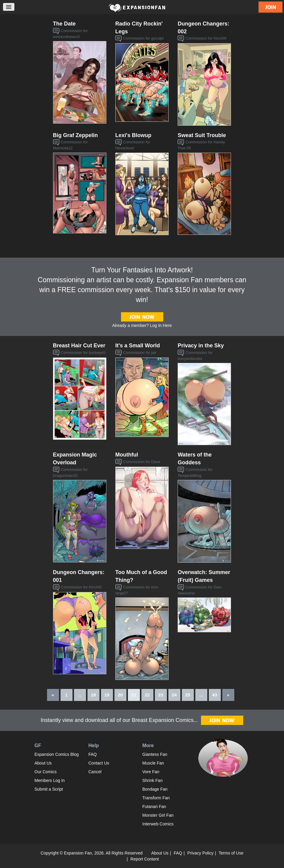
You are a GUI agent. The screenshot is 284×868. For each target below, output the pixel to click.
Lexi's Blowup (133, 135)
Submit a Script (49, 789)
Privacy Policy (200, 853)
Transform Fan (156, 798)
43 (215, 695)
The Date (64, 24)
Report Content (145, 859)
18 (93, 695)
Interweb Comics (158, 824)
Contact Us (99, 763)
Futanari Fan (154, 807)
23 (161, 695)
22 (147, 695)
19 (107, 695)
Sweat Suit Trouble (202, 135)
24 (174, 695)
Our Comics (46, 772)
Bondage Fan (155, 789)
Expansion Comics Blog (57, 754)
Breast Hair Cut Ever (79, 346)
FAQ (93, 754)
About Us (43, 763)
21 (134, 695)
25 (188, 695)
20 (120, 695)
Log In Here (161, 325)
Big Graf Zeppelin (75, 135)
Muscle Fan (153, 763)
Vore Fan (151, 772)
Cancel (95, 772)
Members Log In (50, 780)
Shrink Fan (152, 780)
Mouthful (127, 455)
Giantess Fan (155, 754)
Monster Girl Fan (158, 815)
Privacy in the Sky (201, 346)
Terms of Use (231, 853)
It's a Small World (138, 346)
